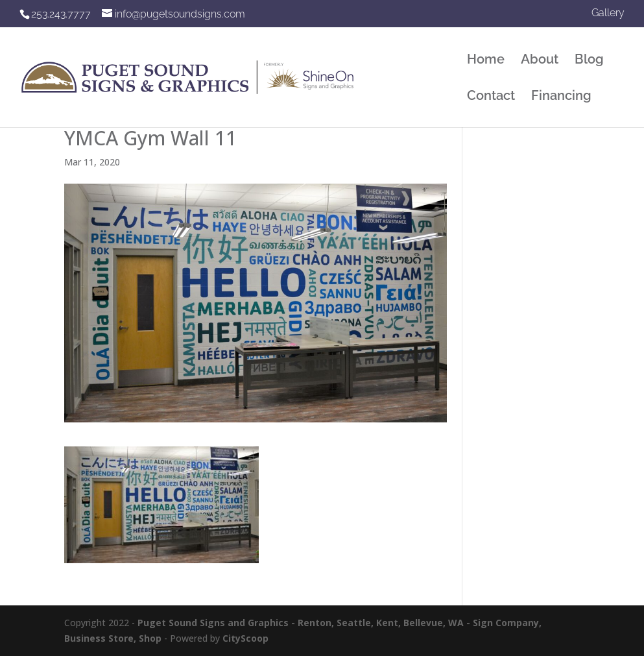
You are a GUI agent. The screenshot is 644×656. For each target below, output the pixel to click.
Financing (561, 97)
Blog (589, 61)
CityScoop (245, 638)
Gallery (608, 13)
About (540, 61)
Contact (491, 97)
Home (486, 61)
